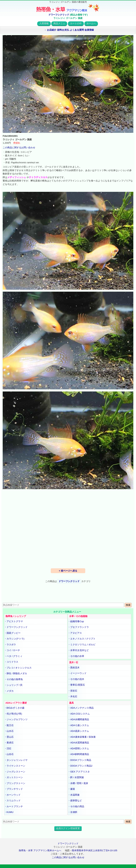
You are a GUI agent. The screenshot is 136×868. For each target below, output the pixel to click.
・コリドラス (11, 662)
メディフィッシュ (17, 177)
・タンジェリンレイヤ (16, 760)
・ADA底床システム (78, 731)
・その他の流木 (76, 679)
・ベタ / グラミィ (13, 656)
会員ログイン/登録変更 (68, 828)
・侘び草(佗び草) (13, 714)
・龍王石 (9, 725)
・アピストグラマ (14, 621)
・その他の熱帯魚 (14, 679)
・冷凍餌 (73, 812)
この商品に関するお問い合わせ (19, 148)
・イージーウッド (77, 673)
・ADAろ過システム (78, 725)
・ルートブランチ (14, 806)
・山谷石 (9, 754)
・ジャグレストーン (15, 772)
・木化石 (73, 696)
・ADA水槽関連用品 (78, 719)
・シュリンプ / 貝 (13, 685)
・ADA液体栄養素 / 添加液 (82, 737)
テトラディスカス (38, 177)
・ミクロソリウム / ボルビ (82, 645)
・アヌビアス (75, 633)
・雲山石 (9, 737)
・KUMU (9, 812)
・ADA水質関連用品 (78, 743)
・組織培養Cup (76, 621)
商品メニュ (59, 23)
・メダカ (9, 691)
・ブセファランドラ (78, 627)
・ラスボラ (10, 645)
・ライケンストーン (15, 766)
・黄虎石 (9, 743)
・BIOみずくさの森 (14, 708)
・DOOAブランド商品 (79, 760)
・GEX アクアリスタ (79, 772)
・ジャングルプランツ (16, 719)
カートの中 (76, 23)
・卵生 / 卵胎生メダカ (16, 673)
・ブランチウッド (14, 789)
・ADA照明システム (78, 748)
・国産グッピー (12, 633)
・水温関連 (74, 795)
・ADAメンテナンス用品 (81, 708)
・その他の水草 (76, 656)
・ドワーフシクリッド (16, 627)
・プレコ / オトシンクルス (18, 668)
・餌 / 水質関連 (76, 777)
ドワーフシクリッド (59, 15)
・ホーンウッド (12, 795)
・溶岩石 (73, 691)
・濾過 (71, 789)
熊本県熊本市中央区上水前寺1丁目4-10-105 (95, 850)
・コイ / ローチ (12, 650)
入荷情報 (44, 23)
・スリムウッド (12, 801)
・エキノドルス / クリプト (82, 639)
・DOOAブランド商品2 (80, 766)
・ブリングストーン (15, 783)
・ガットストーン (14, 777)
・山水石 (9, 731)
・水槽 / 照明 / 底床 (78, 783)
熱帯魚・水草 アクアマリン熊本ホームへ (40, 850)
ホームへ (91, 23)
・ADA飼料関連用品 (78, 754)
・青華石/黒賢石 (76, 685)
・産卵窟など (75, 801)
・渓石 (8, 748)
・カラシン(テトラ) (14, 639)
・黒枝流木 (74, 668)
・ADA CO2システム (79, 714)
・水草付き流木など (78, 650)
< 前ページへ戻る (68, 571)
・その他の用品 (76, 806)
